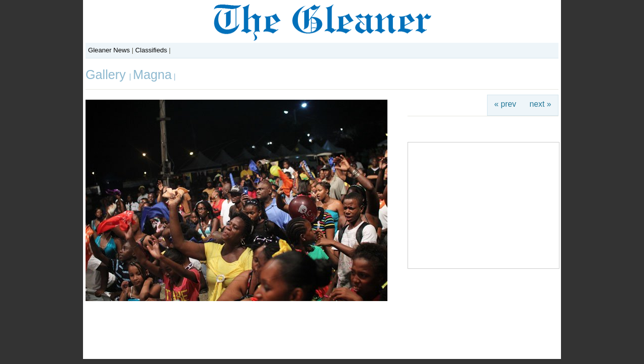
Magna (152, 75)
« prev (505, 104)
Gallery (107, 75)
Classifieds (151, 50)
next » (541, 104)
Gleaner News (109, 50)
